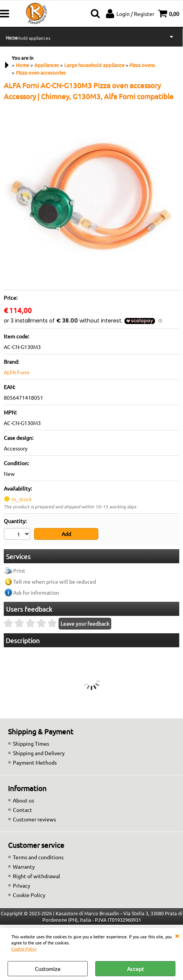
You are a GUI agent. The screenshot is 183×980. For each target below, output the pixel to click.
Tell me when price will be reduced (55, 581)
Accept (136, 969)
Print (19, 570)
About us (23, 800)
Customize (48, 969)
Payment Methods (35, 762)
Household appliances (28, 38)
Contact (22, 810)
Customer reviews (34, 819)
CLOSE (177, 935)
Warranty (24, 866)
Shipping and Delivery (39, 753)
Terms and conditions (38, 857)
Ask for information (36, 592)
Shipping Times (31, 743)
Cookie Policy (24, 949)
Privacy (22, 885)
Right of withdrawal (36, 876)
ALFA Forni (17, 372)
